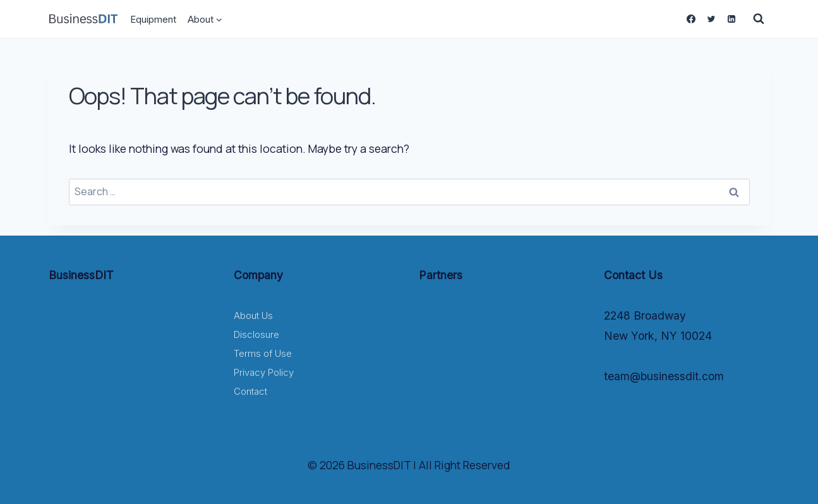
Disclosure (256, 334)
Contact (250, 391)
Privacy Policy (264, 372)
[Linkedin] (731, 19)
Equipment (153, 19)
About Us (253, 315)
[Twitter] (711, 19)
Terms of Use (263, 353)
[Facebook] (691, 19)
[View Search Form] (759, 19)
